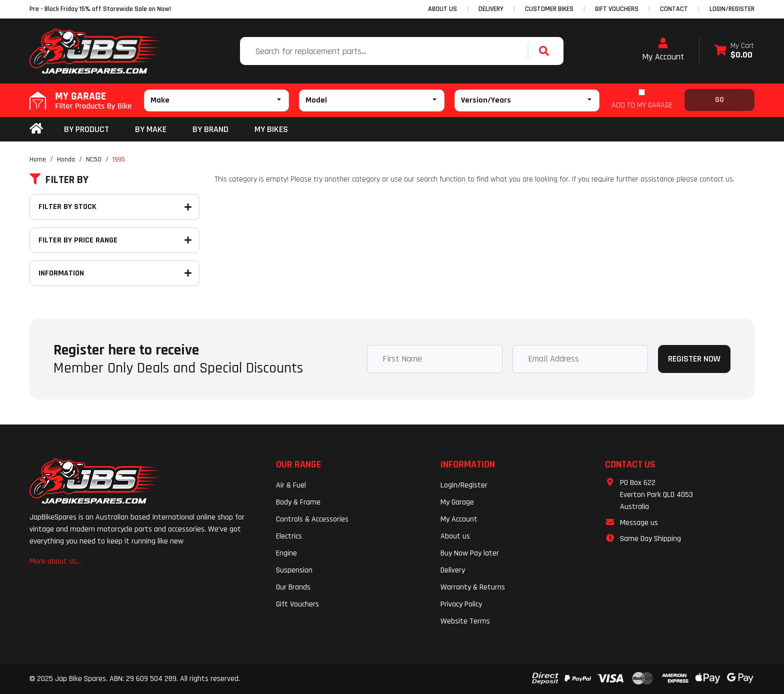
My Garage (457, 502)
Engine (286, 553)
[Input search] (385, 51)
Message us (639, 523)
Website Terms (465, 621)
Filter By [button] (59, 180)
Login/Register (732, 9)
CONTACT (674, 9)
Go (719, 100)
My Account (663, 50)
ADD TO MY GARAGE (642, 105)
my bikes (271, 129)
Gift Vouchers (297, 604)
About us (455, 536)
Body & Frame (298, 502)
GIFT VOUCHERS (617, 9)
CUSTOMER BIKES (549, 9)
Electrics (289, 536)
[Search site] (546, 51)
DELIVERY (491, 9)
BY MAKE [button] (151, 129)
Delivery (453, 570)
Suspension (294, 570)
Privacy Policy (461, 604)
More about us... (55, 561)
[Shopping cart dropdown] (734, 51)
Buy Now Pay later (470, 553)
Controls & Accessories (312, 519)
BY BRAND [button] (210, 129)
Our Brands (293, 587)
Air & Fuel (291, 485)
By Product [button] (86, 129)
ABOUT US (442, 9)
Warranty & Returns (473, 587)
